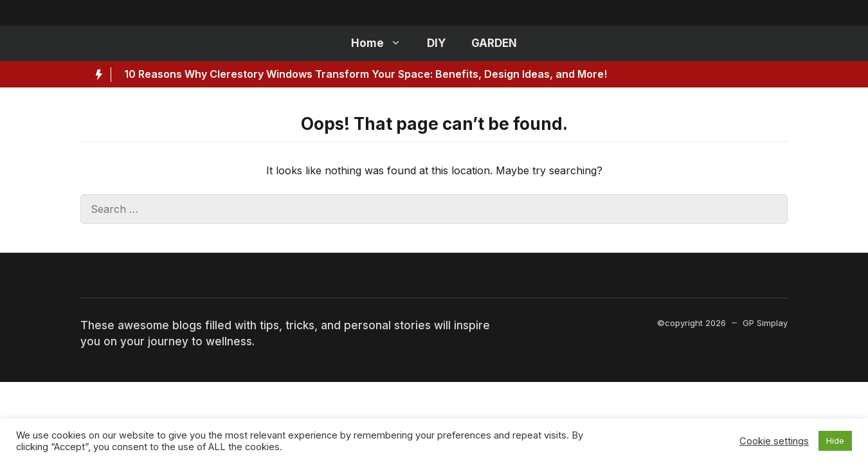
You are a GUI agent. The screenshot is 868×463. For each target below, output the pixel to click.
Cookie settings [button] (774, 441)
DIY (436, 43)
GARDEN (494, 43)
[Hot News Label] (96, 75)
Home (383, 43)
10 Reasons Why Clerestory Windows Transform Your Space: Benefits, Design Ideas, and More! (366, 74)
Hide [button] (835, 440)
